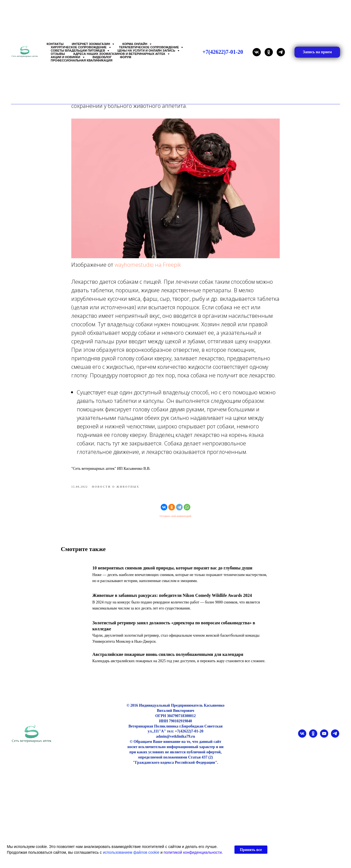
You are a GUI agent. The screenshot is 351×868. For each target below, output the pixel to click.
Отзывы (58, 54)
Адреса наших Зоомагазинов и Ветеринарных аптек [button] (120, 54)
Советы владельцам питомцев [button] (78, 50)
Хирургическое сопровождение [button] (79, 47)
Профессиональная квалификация (82, 60)
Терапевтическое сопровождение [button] (149, 47)
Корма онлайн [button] (135, 44)
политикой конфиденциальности (193, 852)
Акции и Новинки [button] (66, 57)
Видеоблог (102, 57)
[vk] (257, 52)
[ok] (269, 52)
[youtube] (324, 749)
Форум (125, 57)
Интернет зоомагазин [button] (91, 44)
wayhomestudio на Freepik (148, 271)
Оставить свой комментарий (175, 523)
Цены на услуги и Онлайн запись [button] (147, 50)
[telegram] (281, 52)
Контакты (55, 44)
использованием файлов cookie (131, 852)
